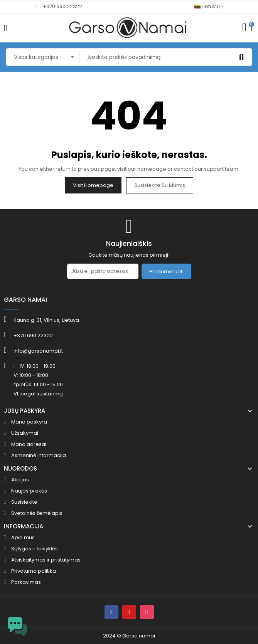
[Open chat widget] (17, 627)
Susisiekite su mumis (160, 185)
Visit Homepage (93, 185)
